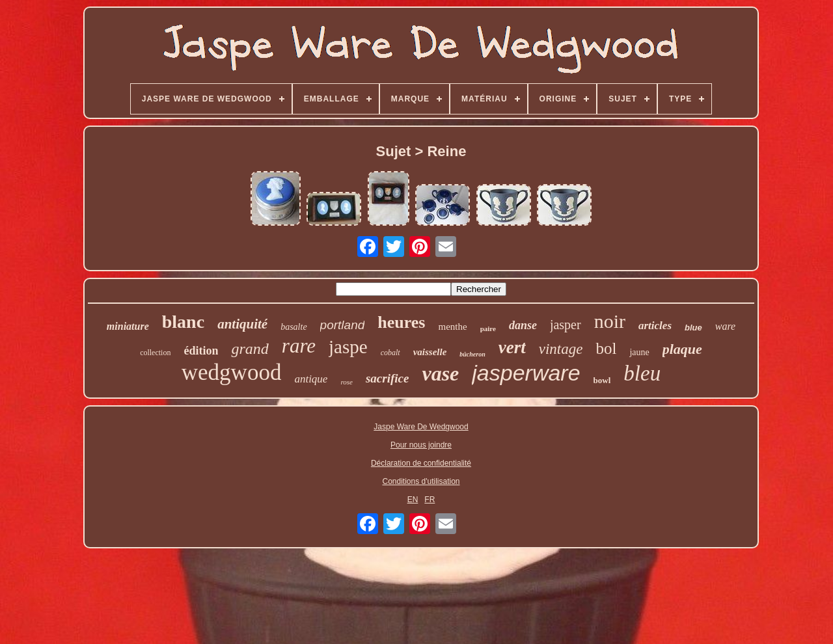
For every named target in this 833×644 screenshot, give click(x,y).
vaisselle (430, 352)
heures (401, 322)
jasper (566, 325)
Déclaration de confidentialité (421, 463)
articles (655, 326)
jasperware (526, 373)
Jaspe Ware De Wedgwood (421, 427)
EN (413, 500)
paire (488, 329)
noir (610, 321)
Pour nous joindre (421, 445)
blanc (183, 322)
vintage (561, 349)
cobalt (390, 353)
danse (523, 325)
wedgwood (232, 372)
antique (311, 379)
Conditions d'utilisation (421, 481)
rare (299, 346)
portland (343, 325)
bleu (642, 373)
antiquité (242, 324)
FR (430, 500)
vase (440, 373)
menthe (452, 327)
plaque (682, 349)
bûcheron (472, 354)
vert (512, 347)
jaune (639, 352)
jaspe (348, 347)
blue (693, 328)
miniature (128, 326)
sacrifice (387, 378)
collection (155, 353)
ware (725, 326)
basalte (294, 327)
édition (201, 351)
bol (606, 348)
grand (250, 349)
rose (347, 382)
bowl (602, 380)
